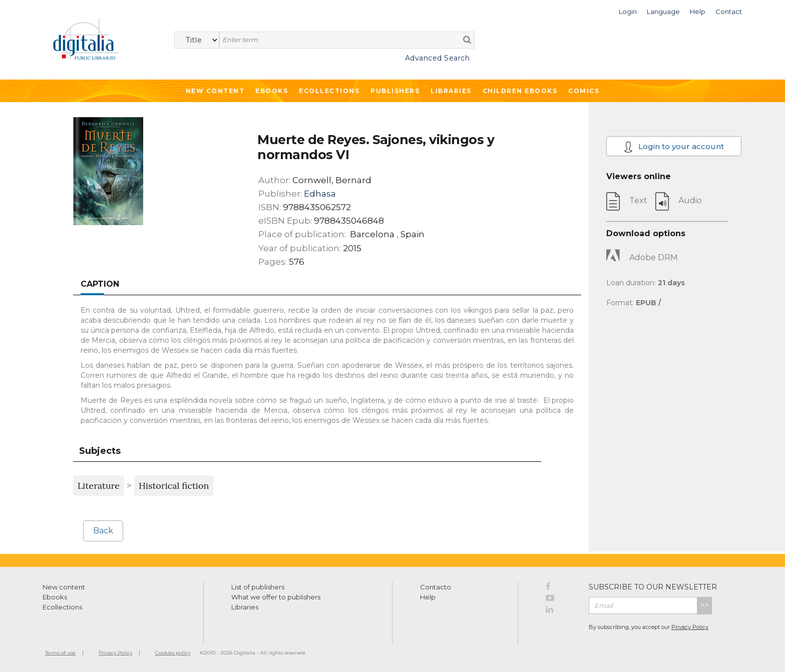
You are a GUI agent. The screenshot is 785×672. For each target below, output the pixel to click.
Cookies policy (173, 653)
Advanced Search (438, 58)
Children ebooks (520, 91)
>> (704, 605)
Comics (584, 91)
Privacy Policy (690, 627)
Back (103, 531)
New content (64, 587)
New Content (215, 91)
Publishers (395, 91)
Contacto (436, 587)
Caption (100, 284)
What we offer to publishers (276, 597)
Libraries (451, 91)
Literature (99, 486)
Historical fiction (174, 486)
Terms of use (60, 653)
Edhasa (320, 194)
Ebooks (272, 91)
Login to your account (674, 147)
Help (428, 597)
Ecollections (329, 91)
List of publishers (258, 587)
